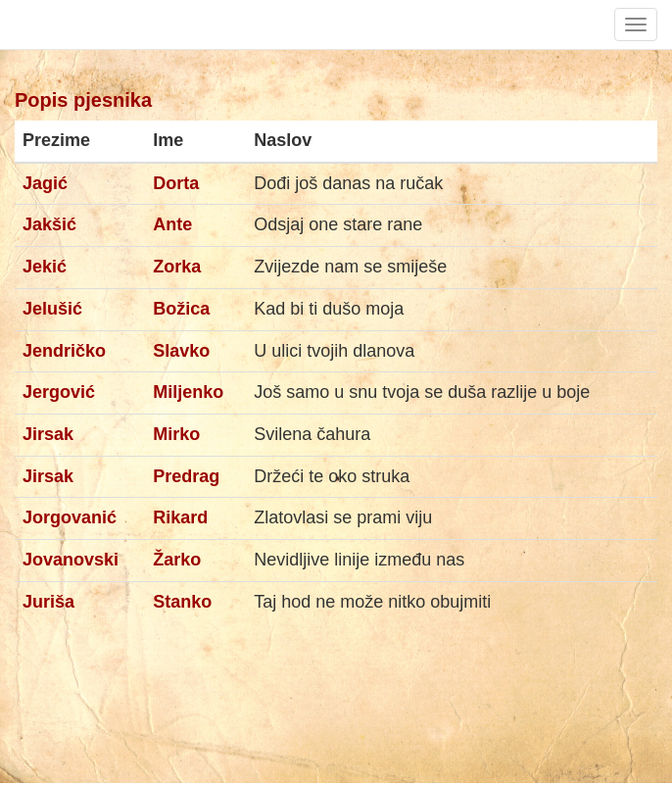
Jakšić (49, 224)
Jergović (59, 392)
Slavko (181, 351)
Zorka (177, 267)
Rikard (180, 517)
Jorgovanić (70, 517)
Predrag (186, 476)
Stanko (182, 602)
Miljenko (188, 392)
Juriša (48, 602)
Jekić (45, 267)
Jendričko (64, 351)
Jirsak (48, 434)
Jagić (45, 183)
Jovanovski (71, 560)
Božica (181, 309)
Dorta (176, 183)
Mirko (176, 434)
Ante (172, 224)
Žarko (177, 560)
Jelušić (52, 309)
